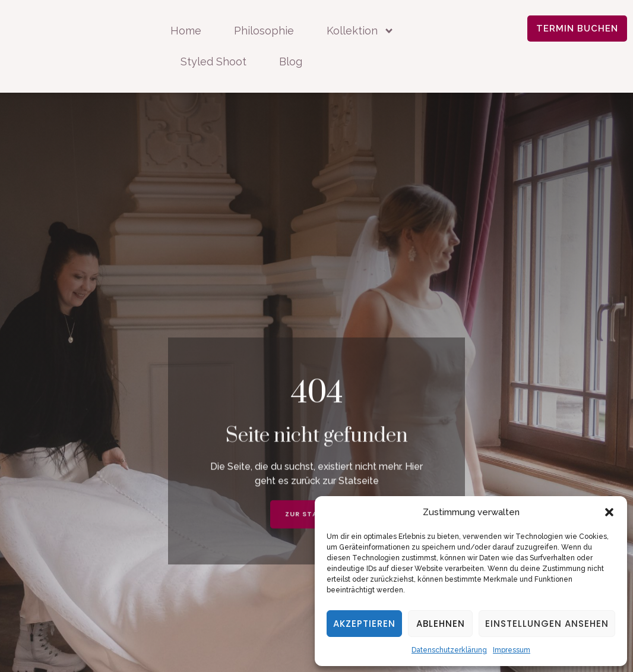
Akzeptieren (364, 624)
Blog (291, 61)
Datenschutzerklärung (449, 650)
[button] (609, 512)
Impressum (512, 650)
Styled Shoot (213, 61)
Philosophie (264, 31)
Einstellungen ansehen (547, 624)
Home (186, 31)
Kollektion (360, 31)
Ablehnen (441, 624)
